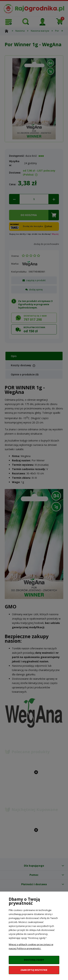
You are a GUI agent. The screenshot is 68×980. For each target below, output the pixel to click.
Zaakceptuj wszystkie (34, 970)
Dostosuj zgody (34, 960)
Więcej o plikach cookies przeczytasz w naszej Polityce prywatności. (31, 946)
